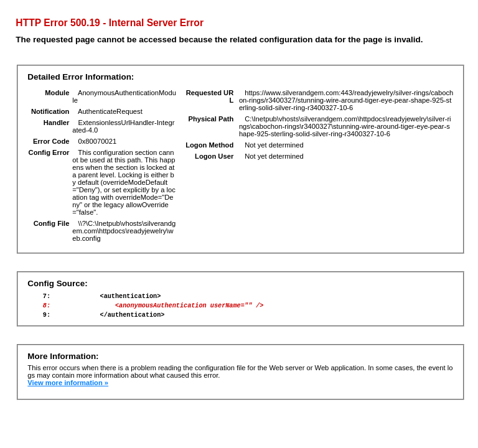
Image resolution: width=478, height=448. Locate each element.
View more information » (68, 388)
